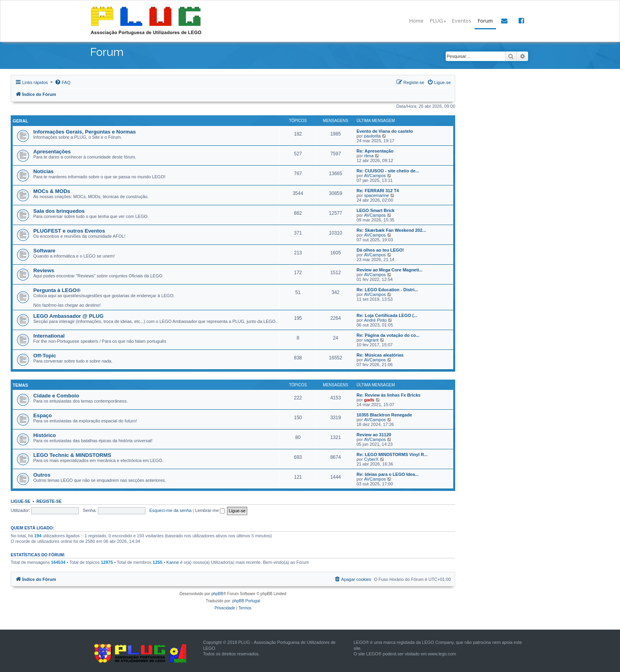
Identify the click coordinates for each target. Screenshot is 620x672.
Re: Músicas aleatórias (380, 354)
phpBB (217, 593)
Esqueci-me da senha (170, 510)
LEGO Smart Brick (376, 210)
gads (369, 399)
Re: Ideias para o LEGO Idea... (388, 473)
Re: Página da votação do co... (388, 334)
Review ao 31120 (374, 433)
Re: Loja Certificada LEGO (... (387, 315)
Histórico (45, 434)
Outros (42, 474)
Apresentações (52, 151)
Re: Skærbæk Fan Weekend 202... (391, 229)
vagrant (371, 339)
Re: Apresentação (375, 150)
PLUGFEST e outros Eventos (69, 230)
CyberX (371, 458)
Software (44, 250)
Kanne (173, 561)
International (49, 335)
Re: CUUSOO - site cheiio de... (388, 170)
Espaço (43, 414)
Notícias (43, 171)
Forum (485, 21)
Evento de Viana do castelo (385, 130)
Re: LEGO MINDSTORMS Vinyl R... (392, 453)
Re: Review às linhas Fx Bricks (388, 394)
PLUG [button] (436, 21)
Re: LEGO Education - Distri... (387, 289)
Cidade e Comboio (56, 394)
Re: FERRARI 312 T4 (378, 190)
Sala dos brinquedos (59, 210)
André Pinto (375, 319)
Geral (20, 121)
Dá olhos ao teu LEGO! (380, 249)
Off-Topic (45, 355)
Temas (20, 384)
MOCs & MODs (52, 190)
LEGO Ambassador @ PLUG (68, 315)
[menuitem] (63, 82)
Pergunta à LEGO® (57, 289)
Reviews (44, 270)
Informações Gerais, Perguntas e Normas (85, 131)
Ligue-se (21, 500)
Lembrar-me (210, 510)
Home (416, 21)
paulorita (372, 135)
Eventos (462, 21)
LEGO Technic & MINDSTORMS (72, 454)
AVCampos (375, 175)
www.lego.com (442, 653)
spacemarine (377, 195)
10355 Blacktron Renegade (384, 414)
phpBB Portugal (246, 600)
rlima (369, 155)
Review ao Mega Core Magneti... (390, 269)
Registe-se (49, 500)
